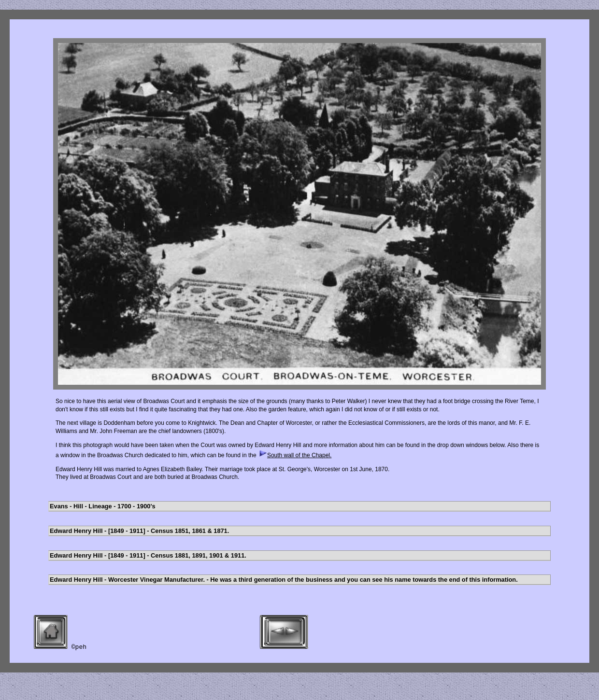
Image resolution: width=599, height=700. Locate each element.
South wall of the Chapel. (295, 455)
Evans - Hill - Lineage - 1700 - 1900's (103, 506)
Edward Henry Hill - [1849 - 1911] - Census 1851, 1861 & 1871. (139, 531)
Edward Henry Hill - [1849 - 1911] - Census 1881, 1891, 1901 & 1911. (148, 555)
